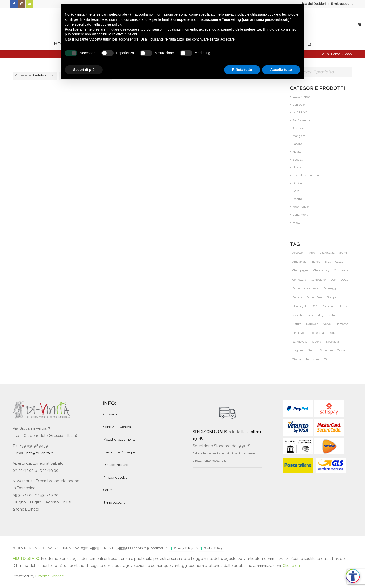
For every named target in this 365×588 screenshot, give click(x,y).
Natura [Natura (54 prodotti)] (333, 315)
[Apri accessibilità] (353, 576)
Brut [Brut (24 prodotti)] (328, 262)
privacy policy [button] (236, 14)
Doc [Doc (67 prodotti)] (333, 280)
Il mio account (342, 4)
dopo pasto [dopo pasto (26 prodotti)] (312, 289)
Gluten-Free (301, 97)
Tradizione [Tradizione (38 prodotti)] (313, 359)
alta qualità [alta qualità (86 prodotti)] (327, 253)
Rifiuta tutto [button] (242, 70)
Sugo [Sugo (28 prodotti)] (312, 351)
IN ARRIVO (300, 112)
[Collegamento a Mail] (29, 4)
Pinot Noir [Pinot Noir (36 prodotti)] (299, 333)
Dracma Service (50, 576)
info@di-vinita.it (39, 453)
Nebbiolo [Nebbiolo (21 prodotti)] (312, 324)
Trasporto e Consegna (120, 452)
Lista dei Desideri (313, 4)
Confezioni (300, 105)
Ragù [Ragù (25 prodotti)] (332, 333)
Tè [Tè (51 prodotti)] (326, 359)
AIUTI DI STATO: (27, 559)
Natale (297, 152)
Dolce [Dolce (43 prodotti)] (296, 289)
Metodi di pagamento (119, 439)
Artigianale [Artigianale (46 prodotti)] (299, 262)
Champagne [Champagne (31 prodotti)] (300, 271)
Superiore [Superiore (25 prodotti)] (326, 351)
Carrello (109, 490)
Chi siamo (111, 414)
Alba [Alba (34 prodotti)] (312, 253)
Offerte (297, 199)
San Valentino (302, 120)
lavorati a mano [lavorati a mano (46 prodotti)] (302, 315)
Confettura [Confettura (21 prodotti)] (299, 280)
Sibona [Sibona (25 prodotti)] (317, 342)
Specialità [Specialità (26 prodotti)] (332, 342)
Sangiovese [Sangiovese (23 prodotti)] (300, 342)
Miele (296, 223)
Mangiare (299, 136)
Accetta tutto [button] (281, 70)
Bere (296, 191)
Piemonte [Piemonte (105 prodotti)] (342, 324)
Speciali (298, 160)
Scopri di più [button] (84, 70)
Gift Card (299, 183)
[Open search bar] (309, 44)
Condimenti (300, 215)
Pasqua (298, 144)
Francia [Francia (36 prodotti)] (297, 297)
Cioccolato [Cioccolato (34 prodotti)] (341, 271)
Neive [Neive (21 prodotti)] (327, 324)
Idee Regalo (301, 207)
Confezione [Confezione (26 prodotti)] (318, 280)
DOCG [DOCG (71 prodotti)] (344, 280)
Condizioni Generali (118, 427)
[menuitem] (313, 4)
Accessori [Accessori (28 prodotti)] (298, 253)
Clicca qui (292, 566)
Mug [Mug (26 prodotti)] (320, 315)
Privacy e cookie (115, 477)
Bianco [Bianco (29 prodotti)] (316, 262)
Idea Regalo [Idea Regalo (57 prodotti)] (300, 306)
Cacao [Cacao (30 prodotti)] (339, 262)
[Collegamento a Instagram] (22, 4)
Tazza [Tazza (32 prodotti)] (341, 351)
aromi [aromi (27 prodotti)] (343, 253)
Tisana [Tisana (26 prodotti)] (297, 359)
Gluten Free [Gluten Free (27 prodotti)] (315, 297)
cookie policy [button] (111, 24)
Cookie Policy (213, 548)
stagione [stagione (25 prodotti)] (298, 351)
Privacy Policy (183, 548)
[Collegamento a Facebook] (14, 4)
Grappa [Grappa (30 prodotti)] (332, 297)
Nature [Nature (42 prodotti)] (297, 324)
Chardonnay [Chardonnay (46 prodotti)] (321, 271)
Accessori (299, 128)
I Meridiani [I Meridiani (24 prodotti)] (328, 306)
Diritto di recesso (116, 465)
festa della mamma (306, 175)
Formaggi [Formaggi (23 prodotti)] (330, 289)
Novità (297, 167)
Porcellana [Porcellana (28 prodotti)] (317, 333)
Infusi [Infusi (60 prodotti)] (344, 306)
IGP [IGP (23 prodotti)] (314, 306)
